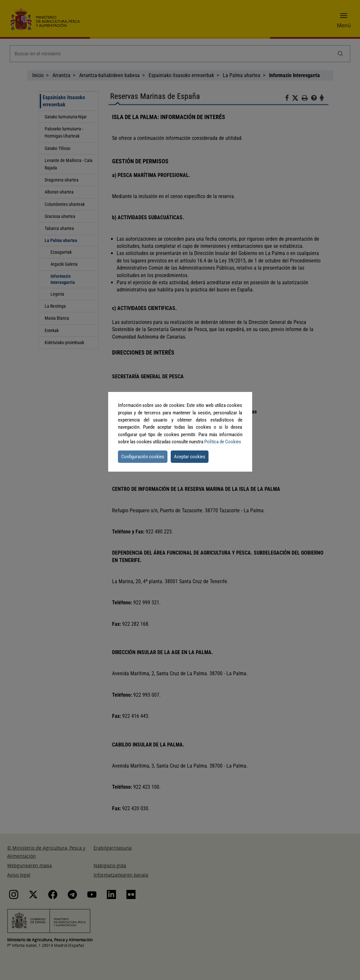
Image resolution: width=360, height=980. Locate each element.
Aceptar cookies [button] (190, 457)
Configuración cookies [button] (143, 457)
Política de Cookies (223, 442)
